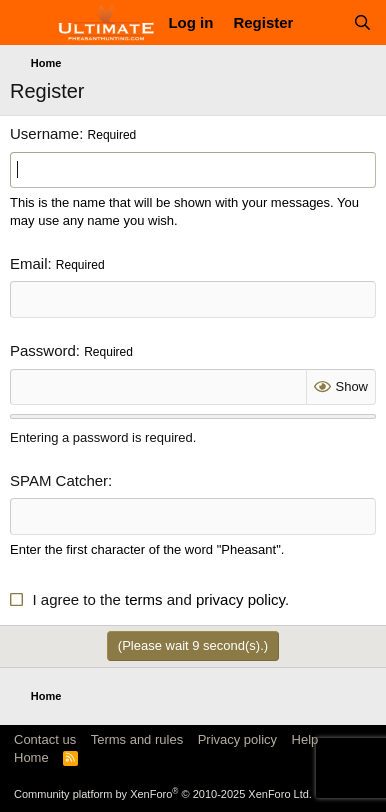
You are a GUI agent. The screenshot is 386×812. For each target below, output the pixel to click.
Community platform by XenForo (163, 794)
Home (31, 757)
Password (43, 350)
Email (29, 263)
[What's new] (322, 22)
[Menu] (27, 23)
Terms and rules (137, 739)
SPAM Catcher (59, 480)
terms (144, 599)
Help (305, 739)
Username (44, 133)
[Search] (362, 22)
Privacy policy (237, 739)
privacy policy (240, 599)
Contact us (45, 739)
